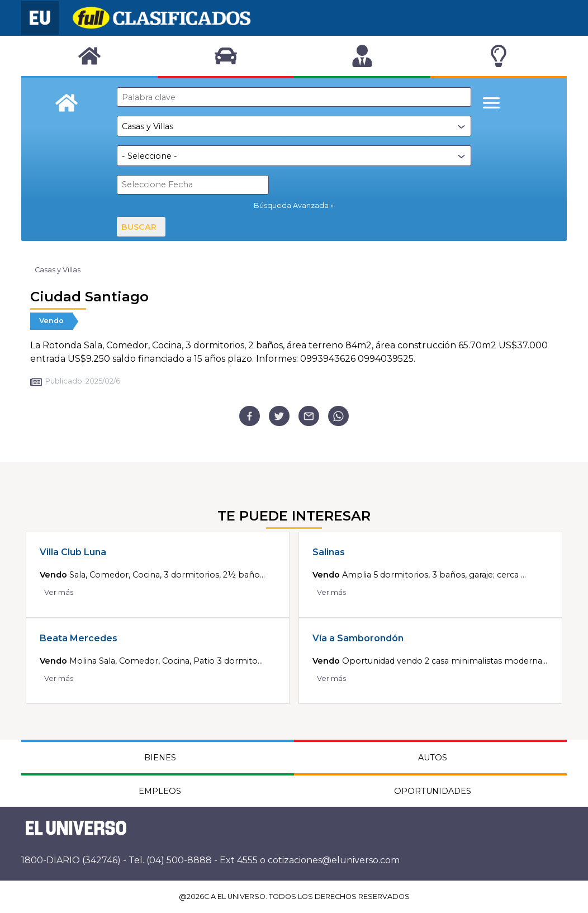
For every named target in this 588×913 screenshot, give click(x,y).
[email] (309, 416)
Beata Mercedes (79, 638)
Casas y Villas (58, 270)
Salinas (329, 552)
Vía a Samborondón (358, 638)
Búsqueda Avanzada (291, 205)
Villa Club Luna (73, 552)
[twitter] (279, 416)
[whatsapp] (338, 416)
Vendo (51, 321)
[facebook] (250, 416)
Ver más (59, 592)
